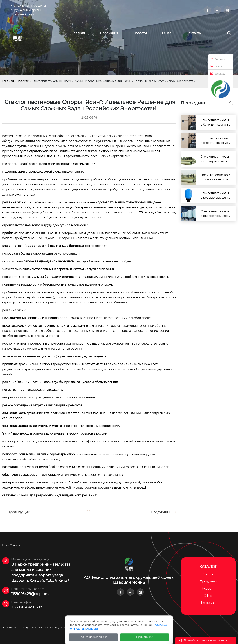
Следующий (161, 512)
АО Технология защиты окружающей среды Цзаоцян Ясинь (28, 10)
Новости (23, 81)
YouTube (15, 545)
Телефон (217, 66)
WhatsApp (218, 73)
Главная (8, 81)
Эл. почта (217, 59)
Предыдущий (19, 512)
